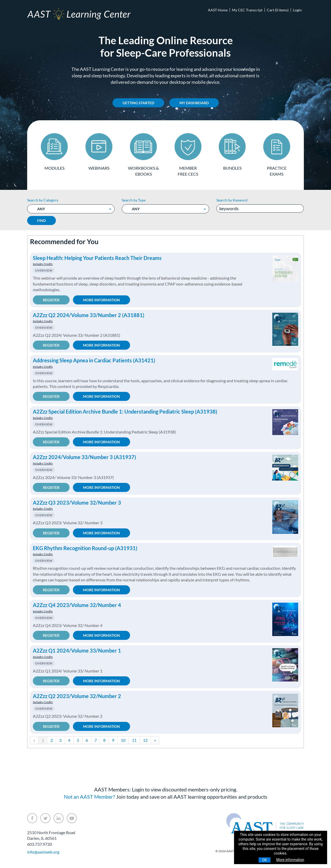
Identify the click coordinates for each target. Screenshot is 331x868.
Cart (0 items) (278, 10)
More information (290, 860)
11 (134, 740)
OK (265, 860)
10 (123, 740)
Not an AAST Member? (89, 797)
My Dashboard (194, 103)
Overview (44, 270)
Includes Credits (43, 264)
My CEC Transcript (247, 10)
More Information (101, 300)
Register (51, 300)
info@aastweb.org (43, 852)
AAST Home (218, 10)
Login (297, 10)
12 (145, 740)
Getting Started (138, 103)
